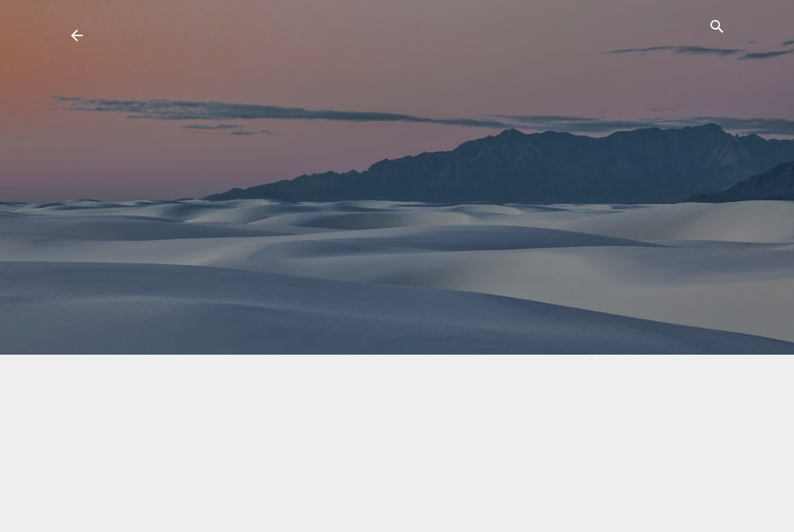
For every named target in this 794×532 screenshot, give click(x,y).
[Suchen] (717, 29)
